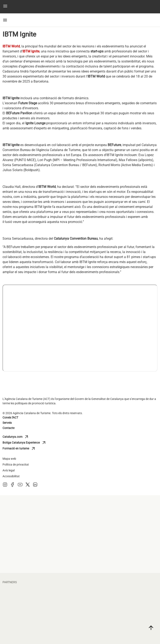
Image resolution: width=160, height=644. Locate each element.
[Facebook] (13, 486)
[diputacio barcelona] (120, 526)
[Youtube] (20, 486)
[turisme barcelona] (40, 543)
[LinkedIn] (35, 486)
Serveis (7, 423)
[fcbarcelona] (40, 597)
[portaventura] (120, 614)
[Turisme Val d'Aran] (120, 543)
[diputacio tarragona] (40, 508)
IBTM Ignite (31, 51)
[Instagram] (5, 486)
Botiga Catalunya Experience (25, 443)
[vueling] (40, 614)
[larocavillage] (40, 631)
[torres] (120, 631)
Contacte (8, 428)
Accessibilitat (11, 476)
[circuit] (120, 597)
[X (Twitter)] (28, 486)
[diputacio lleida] (120, 508)
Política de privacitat (16, 465)
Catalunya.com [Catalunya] (21, 437)
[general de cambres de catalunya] (40, 560)
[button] (5, 7)
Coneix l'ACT (10, 417)
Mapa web (9, 459)
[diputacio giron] (40, 526)
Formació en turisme (21, 449)
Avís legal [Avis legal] (9, 470)
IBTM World (11, 46)
